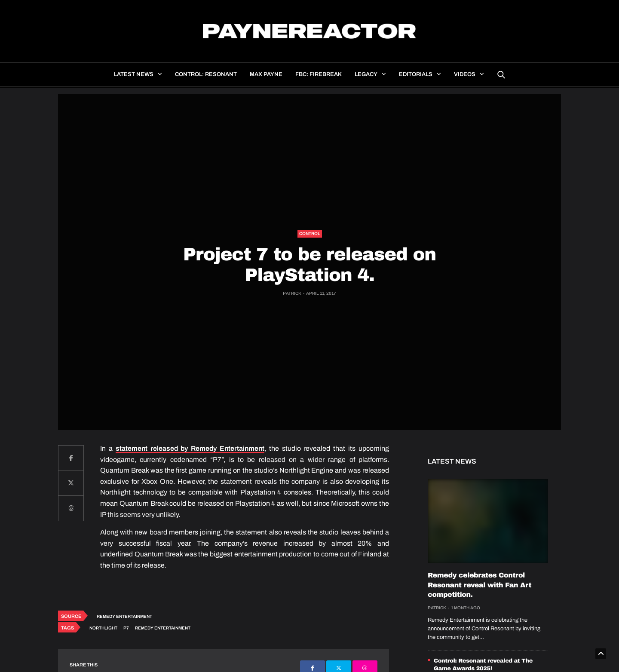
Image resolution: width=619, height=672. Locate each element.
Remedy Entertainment (124, 616)
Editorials (416, 74)
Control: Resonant (206, 74)
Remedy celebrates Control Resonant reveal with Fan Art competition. (480, 585)
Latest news (134, 74)
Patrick (292, 293)
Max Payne (266, 74)
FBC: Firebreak (319, 74)
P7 (126, 628)
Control (310, 234)
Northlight (103, 628)
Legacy (366, 74)
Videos (465, 74)
